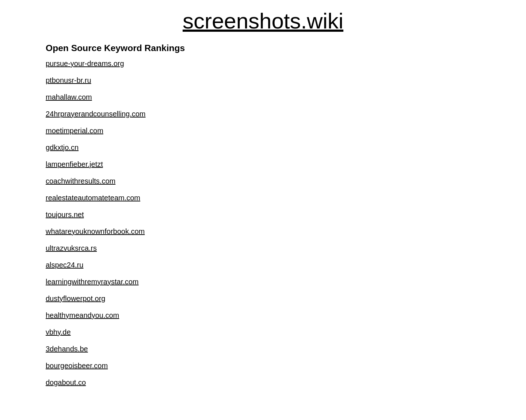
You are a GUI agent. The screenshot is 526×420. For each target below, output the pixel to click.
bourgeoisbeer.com (77, 366)
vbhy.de (58, 332)
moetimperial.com (75, 131)
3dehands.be (67, 349)
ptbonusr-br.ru (68, 80)
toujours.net (65, 215)
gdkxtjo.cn (62, 147)
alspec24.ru (64, 265)
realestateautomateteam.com (93, 198)
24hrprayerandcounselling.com (96, 114)
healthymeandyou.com (82, 315)
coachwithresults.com (81, 181)
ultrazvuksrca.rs (71, 248)
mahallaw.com (69, 97)
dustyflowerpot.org (75, 298)
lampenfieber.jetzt (74, 164)
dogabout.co (66, 382)
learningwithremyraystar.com (92, 282)
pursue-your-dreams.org (85, 63)
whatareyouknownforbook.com (95, 231)
